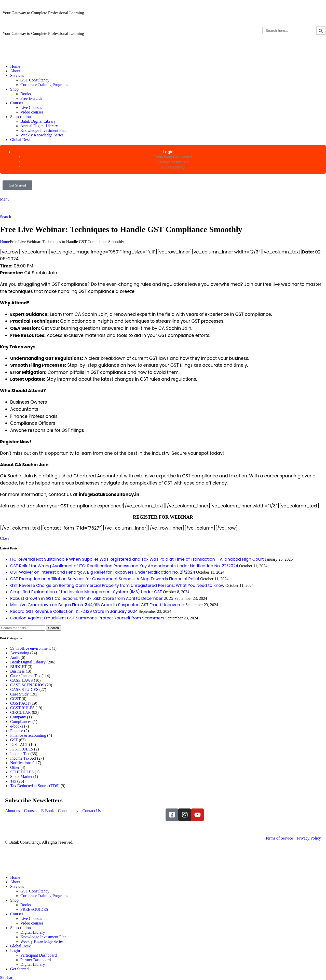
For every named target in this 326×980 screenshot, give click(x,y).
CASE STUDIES (24, 690)
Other (15, 767)
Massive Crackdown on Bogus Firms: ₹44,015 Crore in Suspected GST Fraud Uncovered (97, 605)
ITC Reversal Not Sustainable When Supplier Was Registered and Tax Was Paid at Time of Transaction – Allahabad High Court (137, 559)
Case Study (19, 694)
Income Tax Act (23, 758)
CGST (15, 699)
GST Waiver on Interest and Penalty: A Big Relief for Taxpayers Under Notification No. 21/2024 (103, 572)
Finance (17, 731)
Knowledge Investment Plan (43, 130)
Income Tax (20, 754)
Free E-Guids (31, 98)
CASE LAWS (22, 680)
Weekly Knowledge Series (42, 135)
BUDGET (18, 667)
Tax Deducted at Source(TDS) (35, 786)
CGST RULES (22, 708)
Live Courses (31, 108)
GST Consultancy (35, 80)
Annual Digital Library (39, 126)
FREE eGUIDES (34, 909)
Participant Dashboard (39, 955)
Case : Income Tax (25, 676)
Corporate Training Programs (44, 85)
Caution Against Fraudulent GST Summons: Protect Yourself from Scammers (87, 618)
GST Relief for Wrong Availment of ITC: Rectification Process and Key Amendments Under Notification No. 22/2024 (124, 566)
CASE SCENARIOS (27, 685)
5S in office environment (30, 648)
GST (14, 740)
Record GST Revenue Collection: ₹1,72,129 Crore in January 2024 (74, 611)
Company (18, 717)
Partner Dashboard (36, 960)
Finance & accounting (28, 735)
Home (5, 242)
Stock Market (21, 777)
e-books (17, 726)
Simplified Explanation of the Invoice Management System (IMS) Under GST (86, 592)
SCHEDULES (22, 772)
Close (5, 538)
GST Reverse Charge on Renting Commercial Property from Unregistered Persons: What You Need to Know (117, 585)
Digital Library (33, 932)
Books (26, 94)
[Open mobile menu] (5, 199)
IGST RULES (22, 749)
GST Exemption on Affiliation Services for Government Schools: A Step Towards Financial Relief (105, 579)
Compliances (21, 722)
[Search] (6, 217)
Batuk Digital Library (38, 121)
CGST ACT (20, 703)
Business (17, 671)
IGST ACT (19, 744)
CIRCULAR (21, 712)
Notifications (21, 763)
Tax (13, 781)
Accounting (20, 653)
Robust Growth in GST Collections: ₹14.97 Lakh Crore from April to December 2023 (92, 598)
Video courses (32, 112)
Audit (15, 657)
